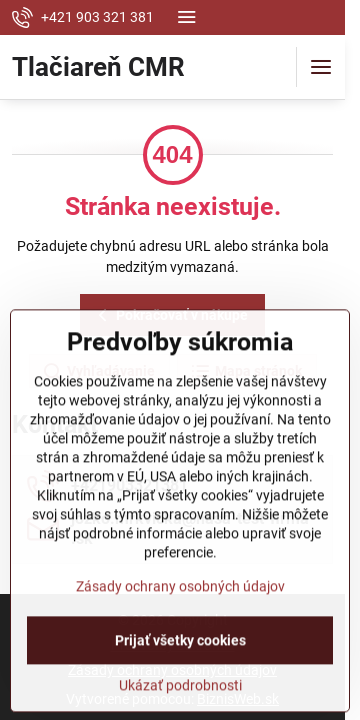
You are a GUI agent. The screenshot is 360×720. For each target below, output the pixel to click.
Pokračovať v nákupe (170, 315)
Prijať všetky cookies (180, 695)
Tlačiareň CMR (98, 67)
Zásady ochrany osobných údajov (180, 641)
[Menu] (321, 67)
